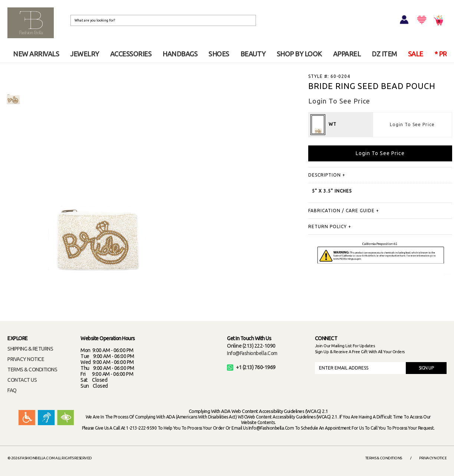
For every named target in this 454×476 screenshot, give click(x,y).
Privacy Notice (433, 458)
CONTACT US (22, 380)
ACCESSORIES (131, 54)
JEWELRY (85, 54)
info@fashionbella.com (252, 353)
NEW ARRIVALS (36, 54)
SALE (416, 54)
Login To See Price (412, 124)
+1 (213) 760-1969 (251, 367)
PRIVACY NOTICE (26, 359)
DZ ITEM (384, 54)
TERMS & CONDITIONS (32, 370)
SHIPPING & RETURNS (30, 349)
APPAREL (347, 54)
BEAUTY (253, 54)
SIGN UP (426, 368)
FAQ (12, 390)
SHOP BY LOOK (299, 54)
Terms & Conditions (384, 458)
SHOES (219, 54)
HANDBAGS (180, 54)
